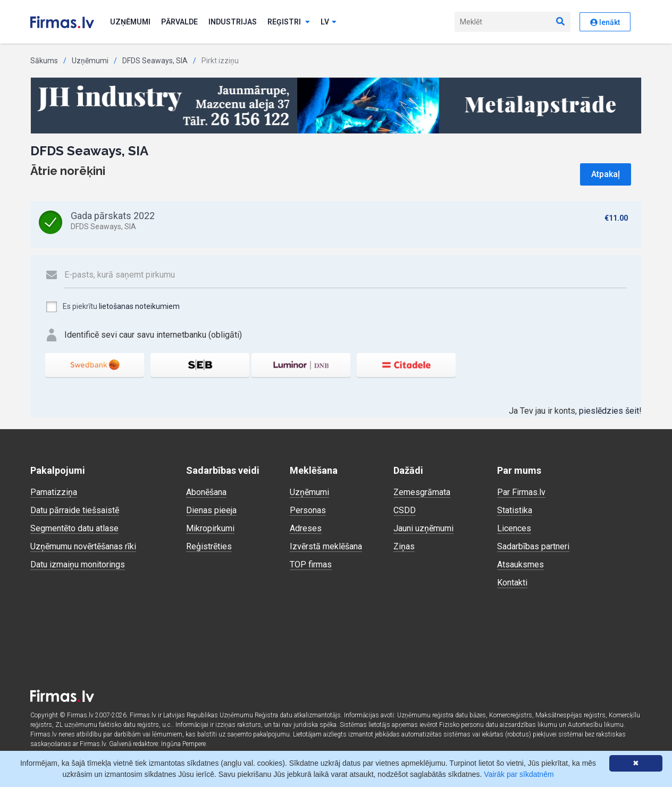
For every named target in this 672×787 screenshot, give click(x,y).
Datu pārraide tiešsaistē (75, 510)
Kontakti (512, 583)
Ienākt (605, 22)
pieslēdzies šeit (609, 411)
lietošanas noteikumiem (139, 306)
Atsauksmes (520, 564)
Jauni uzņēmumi (423, 528)
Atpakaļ (606, 174)
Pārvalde (179, 22)
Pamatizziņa (54, 492)
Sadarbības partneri (533, 546)
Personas (308, 510)
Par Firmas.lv (521, 492)
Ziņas (404, 546)
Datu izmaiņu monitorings (78, 564)
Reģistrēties (209, 546)
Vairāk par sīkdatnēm (519, 774)
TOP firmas (311, 564)
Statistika (515, 510)
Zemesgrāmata (422, 492)
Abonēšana (206, 492)
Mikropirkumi (210, 528)
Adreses (306, 528)
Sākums (44, 61)
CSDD (405, 510)
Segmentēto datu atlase (74, 528)
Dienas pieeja (211, 510)
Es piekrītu (112, 307)
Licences (514, 528)
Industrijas (233, 22)
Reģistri (289, 22)
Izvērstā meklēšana (326, 546)
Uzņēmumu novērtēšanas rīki (83, 546)
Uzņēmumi (130, 22)
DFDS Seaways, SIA (155, 61)
